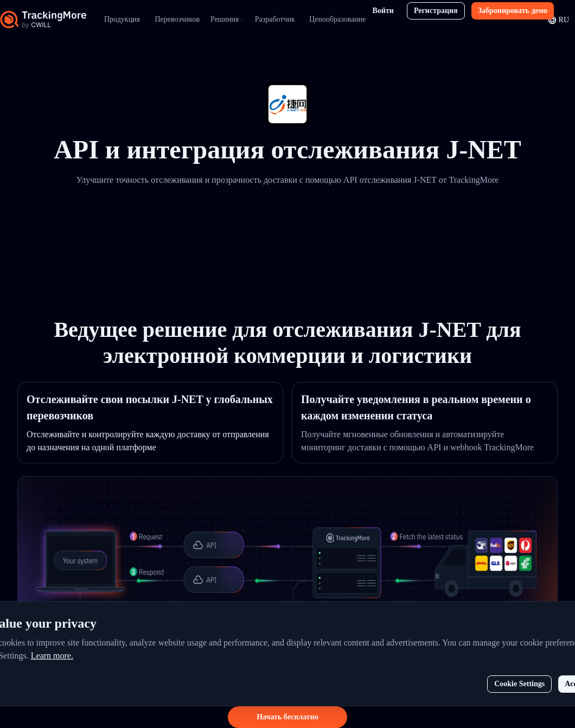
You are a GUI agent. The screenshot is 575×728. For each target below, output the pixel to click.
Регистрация (436, 11)
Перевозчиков (177, 19)
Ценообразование (337, 19)
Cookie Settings (519, 684)
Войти (383, 11)
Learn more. (52, 656)
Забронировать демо (513, 11)
